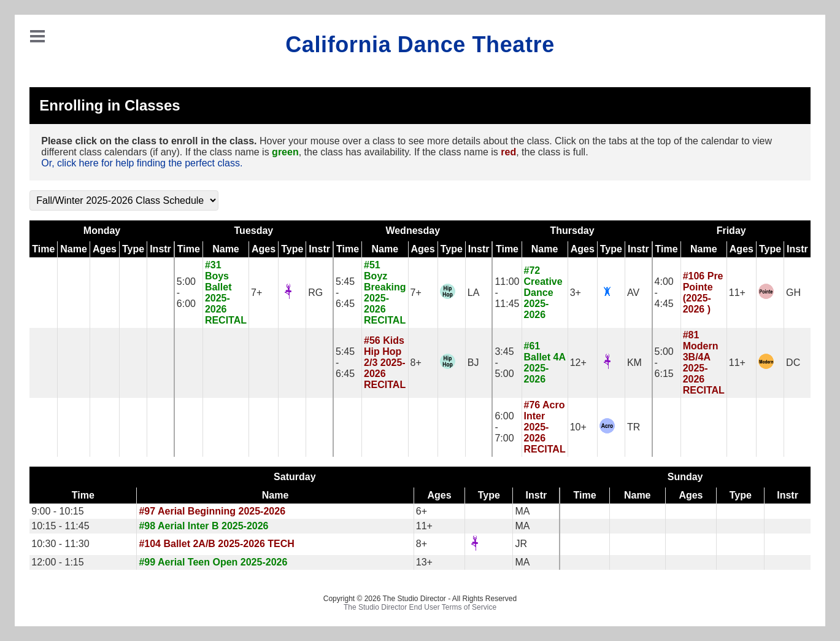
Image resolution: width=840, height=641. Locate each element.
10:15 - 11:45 (60, 526)
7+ (256, 293)
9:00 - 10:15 (57, 511)
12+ (578, 363)
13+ (424, 562)
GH (793, 293)
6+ (422, 511)
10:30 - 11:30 (60, 544)
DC (793, 363)
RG (315, 293)
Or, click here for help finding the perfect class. (142, 163)
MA (522, 511)
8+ (416, 363)
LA (474, 293)
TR (634, 427)
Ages (105, 249)
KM (634, 363)
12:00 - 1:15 (57, 562)
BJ (473, 363)
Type (133, 249)
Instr (160, 249)
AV (633, 293)
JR (521, 544)
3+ (576, 293)
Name (74, 249)
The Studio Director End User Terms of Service (420, 607)
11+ (737, 293)
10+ (578, 427)
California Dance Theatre (420, 45)
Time (43, 249)
